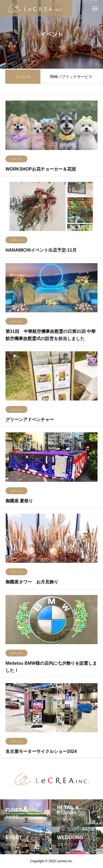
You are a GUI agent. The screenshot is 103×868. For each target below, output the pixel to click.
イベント (23, 77)
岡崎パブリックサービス (71, 77)
